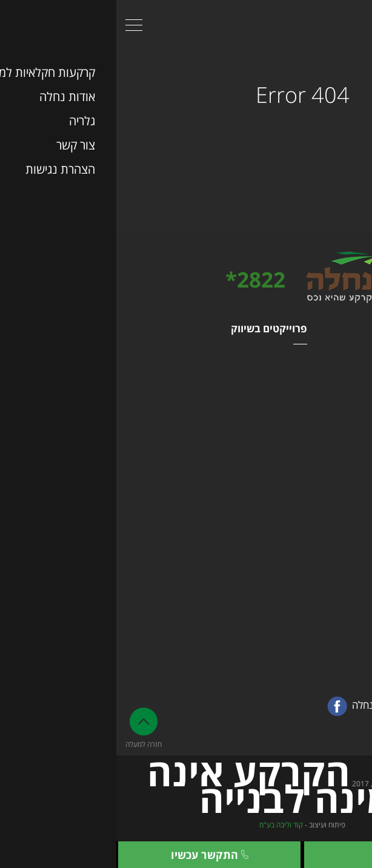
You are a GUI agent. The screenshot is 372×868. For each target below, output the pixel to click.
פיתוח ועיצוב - (186, 825)
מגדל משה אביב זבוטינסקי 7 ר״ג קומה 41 (309, 608)
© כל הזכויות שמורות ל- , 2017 (186, 791)
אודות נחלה (342, 447)
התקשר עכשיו (93, 855)
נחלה (354, 363)
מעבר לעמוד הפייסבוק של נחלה (287, 706)
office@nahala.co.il (296, 649)
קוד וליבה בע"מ (165, 825)
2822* (139, 279)
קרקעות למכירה (334, 380)
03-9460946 (325, 565)
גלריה (353, 413)
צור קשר (279, 855)
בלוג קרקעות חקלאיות (323, 396)
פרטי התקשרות (329, 530)
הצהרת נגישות (337, 481)
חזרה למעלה (27, 728)
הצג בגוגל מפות (336, 630)
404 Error (186, 93)
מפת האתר (338, 328)
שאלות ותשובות (334, 430)
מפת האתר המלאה (329, 498)
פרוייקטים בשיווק (153, 328)
